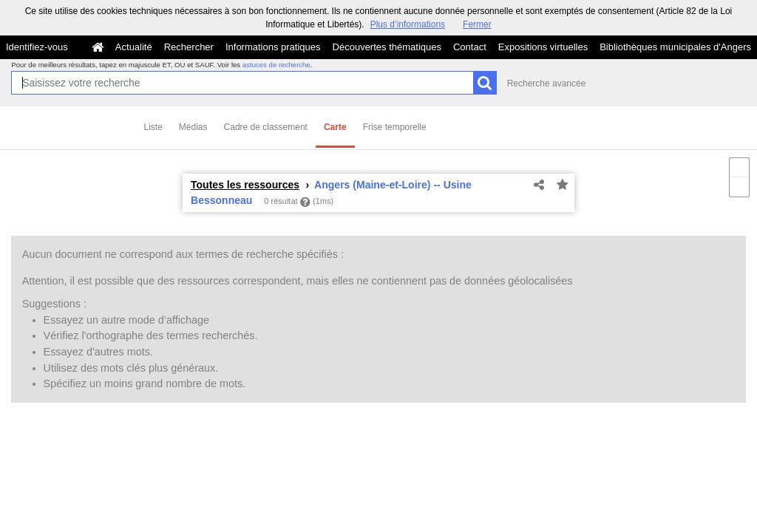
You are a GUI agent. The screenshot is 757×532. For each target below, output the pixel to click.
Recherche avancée (547, 83)
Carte (335, 127)
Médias (193, 127)
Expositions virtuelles (543, 47)
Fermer (477, 24)
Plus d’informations (408, 24)
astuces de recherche (276, 65)
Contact (470, 47)
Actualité (134, 47)
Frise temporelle (395, 127)
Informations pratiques (273, 47)
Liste (153, 127)
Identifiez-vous (37, 47)
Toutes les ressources (245, 185)
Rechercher (189, 47)
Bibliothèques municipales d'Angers (675, 47)
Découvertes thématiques (387, 47)
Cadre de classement (266, 127)
